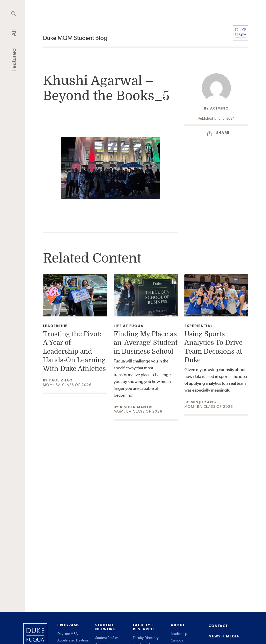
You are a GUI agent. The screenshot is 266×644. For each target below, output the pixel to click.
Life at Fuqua (129, 326)
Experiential (199, 326)
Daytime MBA (68, 634)
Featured (14, 60)
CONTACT (218, 626)
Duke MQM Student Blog (75, 38)
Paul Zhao (61, 380)
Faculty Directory (146, 638)
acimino (219, 108)
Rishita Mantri (136, 407)
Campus (177, 640)
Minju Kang (204, 402)
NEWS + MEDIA (224, 636)
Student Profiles (107, 638)
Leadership (55, 326)
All (14, 33)
